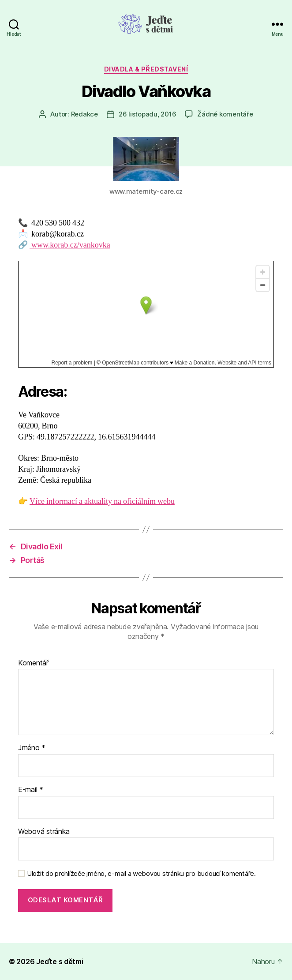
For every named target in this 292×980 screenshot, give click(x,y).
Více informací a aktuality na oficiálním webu (102, 501)
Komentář (33, 663)
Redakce (84, 114)
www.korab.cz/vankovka (70, 245)
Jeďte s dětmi (60, 961)
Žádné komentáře (225, 114)
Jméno (32, 748)
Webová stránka (44, 832)
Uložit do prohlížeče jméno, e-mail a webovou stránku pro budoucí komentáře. (141, 874)
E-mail (31, 790)
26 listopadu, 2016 (147, 114)
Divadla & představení (146, 69)
